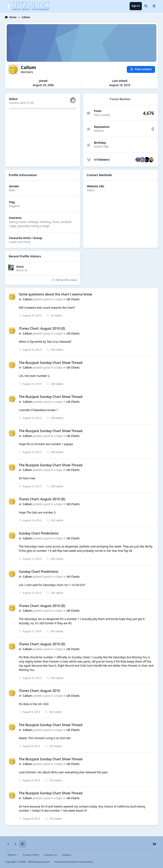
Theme (13, 855)
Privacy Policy (31, 855)
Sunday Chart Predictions (39, 533)
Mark (20, 266)
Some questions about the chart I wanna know (56, 294)
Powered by (74, 862)
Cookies (66, 855)
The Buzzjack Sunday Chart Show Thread (51, 363)
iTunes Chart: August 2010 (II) (42, 328)
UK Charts (73, 299)
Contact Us (50, 855)
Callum (27, 299)
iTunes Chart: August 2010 (39, 691)
